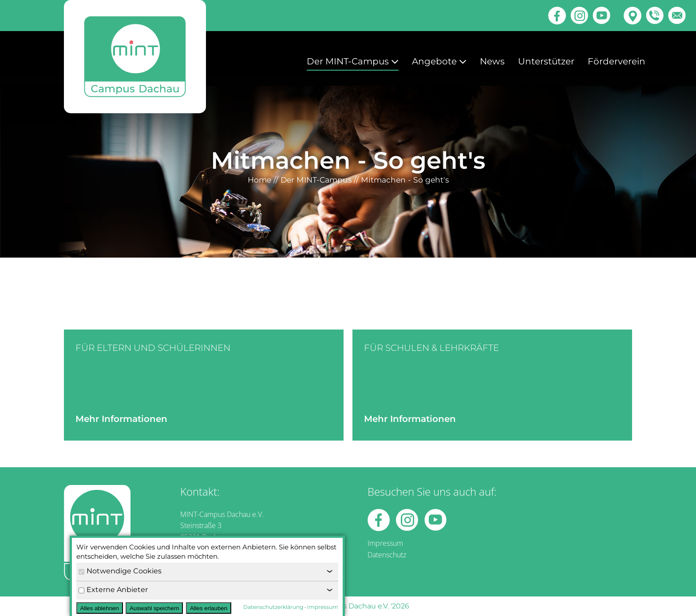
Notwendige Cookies (120, 571)
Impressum (385, 543)
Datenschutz (387, 555)
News (492, 61)
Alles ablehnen (99, 608)
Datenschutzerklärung (273, 607)
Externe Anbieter (113, 590)
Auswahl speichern (154, 608)
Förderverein (617, 61)
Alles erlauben (209, 608)
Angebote (439, 61)
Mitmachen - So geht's (405, 180)
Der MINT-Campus (353, 61)
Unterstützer (546, 61)
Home (259, 180)
